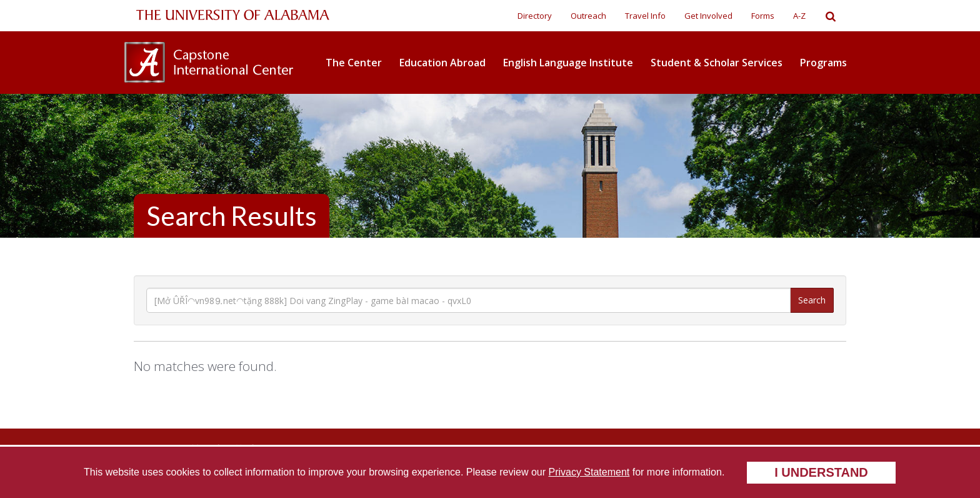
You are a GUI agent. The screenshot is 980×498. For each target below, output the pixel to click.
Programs (823, 63)
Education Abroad (442, 63)
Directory (535, 16)
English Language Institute (568, 63)
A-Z (799, 16)
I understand (821, 472)
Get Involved (708, 16)
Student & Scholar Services (717, 63)
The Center (354, 63)
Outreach (588, 16)
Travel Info (645, 16)
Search (812, 300)
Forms (763, 16)
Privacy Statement (589, 472)
